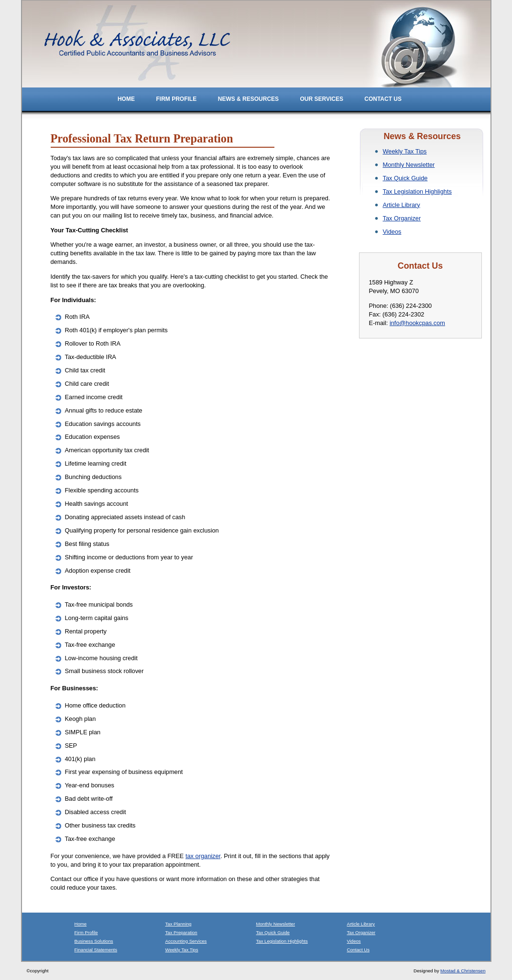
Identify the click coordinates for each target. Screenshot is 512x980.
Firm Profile (177, 99)
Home (126, 99)
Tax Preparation (181, 932)
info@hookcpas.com (417, 323)
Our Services (322, 99)
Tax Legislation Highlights (417, 191)
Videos (392, 232)
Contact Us (383, 99)
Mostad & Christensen (463, 971)
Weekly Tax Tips (405, 151)
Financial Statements (96, 950)
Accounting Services (186, 941)
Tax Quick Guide (405, 178)
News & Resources (249, 99)
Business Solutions (94, 941)
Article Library (402, 205)
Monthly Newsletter (409, 165)
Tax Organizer (402, 218)
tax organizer (203, 856)
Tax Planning (179, 924)
